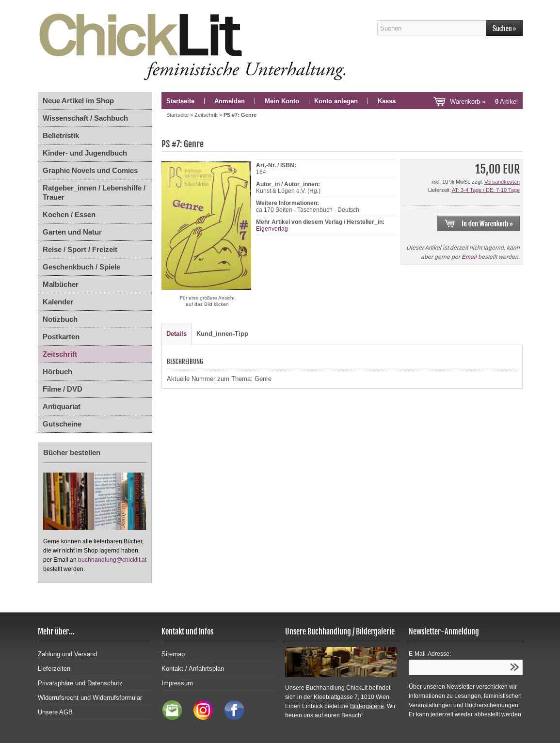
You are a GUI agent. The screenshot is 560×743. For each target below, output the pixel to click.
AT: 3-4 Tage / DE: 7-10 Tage (486, 190)
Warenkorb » (484, 102)
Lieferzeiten (54, 669)
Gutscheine (62, 424)
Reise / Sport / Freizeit (80, 249)
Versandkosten (502, 182)
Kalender (58, 302)
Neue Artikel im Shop (78, 101)
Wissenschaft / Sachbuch (85, 118)
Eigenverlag (272, 229)
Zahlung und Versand (67, 654)
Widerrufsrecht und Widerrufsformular (90, 698)
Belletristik (61, 135)
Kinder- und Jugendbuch (85, 153)
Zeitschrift (60, 354)
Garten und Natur (72, 232)
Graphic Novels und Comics (90, 170)
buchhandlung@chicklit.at (112, 560)
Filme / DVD (63, 389)
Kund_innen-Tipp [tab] (222, 334)
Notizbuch (60, 319)
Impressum (177, 683)
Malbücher (61, 284)
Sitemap (173, 654)
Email (469, 257)
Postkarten (61, 337)
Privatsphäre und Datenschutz (80, 683)
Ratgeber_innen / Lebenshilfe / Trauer (94, 192)
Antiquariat (62, 406)
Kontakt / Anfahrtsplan (193, 669)
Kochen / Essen (69, 214)
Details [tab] (176, 334)
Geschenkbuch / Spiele (81, 267)
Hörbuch (57, 371)
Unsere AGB (55, 712)
